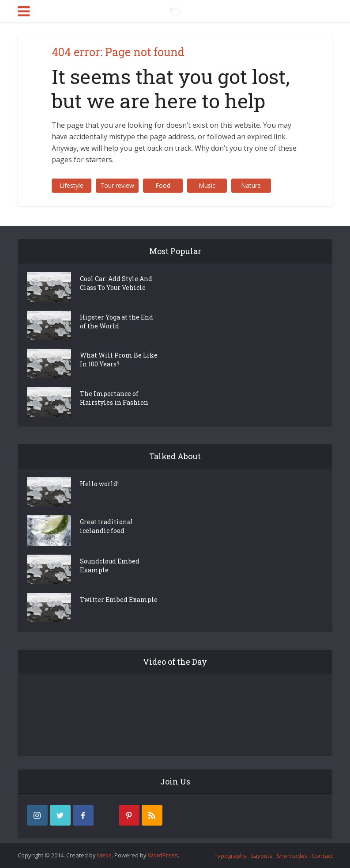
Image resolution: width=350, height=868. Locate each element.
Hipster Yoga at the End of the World (117, 322)
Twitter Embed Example (119, 600)
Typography (231, 856)
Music (207, 185)
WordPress (163, 855)
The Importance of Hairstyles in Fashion (114, 398)
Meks (104, 855)
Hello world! (99, 484)
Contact (322, 856)
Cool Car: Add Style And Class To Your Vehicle (116, 283)
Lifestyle (72, 185)
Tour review (117, 185)
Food (163, 185)
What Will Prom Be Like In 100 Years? (119, 360)
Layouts (262, 856)
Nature (251, 185)
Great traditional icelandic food (107, 526)
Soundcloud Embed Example (110, 565)
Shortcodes (292, 856)
